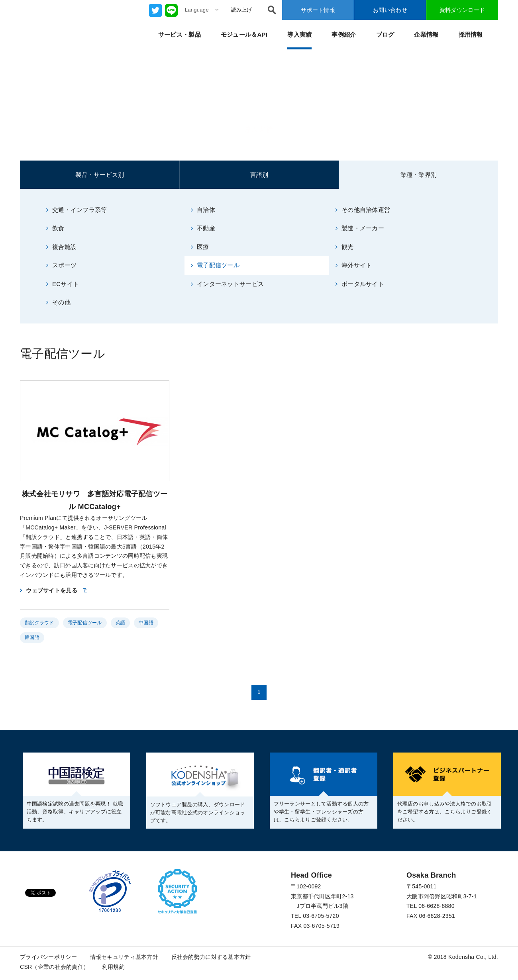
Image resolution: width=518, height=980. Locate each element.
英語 (121, 623)
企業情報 (426, 34)
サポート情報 (318, 10)
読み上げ (241, 10)
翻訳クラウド (39, 623)
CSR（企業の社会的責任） (54, 967)
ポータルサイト (360, 284)
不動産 (203, 228)
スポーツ (61, 265)
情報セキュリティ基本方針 (124, 957)
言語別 (259, 175)
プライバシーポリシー (48, 957)
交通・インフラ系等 (77, 210)
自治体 (203, 210)
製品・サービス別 (100, 175)
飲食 (55, 228)
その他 (58, 302)
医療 (200, 247)
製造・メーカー (360, 228)
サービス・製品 (180, 34)
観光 (345, 247)
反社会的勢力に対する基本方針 (211, 957)
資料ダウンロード (462, 10)
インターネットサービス (227, 284)
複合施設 (61, 247)
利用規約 (113, 967)
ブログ (385, 34)
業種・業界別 (419, 175)
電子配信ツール (215, 265)
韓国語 (32, 637)
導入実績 (299, 34)
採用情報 (471, 34)
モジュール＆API (244, 34)
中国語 (146, 623)
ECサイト (63, 284)
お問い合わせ (390, 10)
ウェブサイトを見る (52, 590)
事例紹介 (344, 34)
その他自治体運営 (363, 210)
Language (202, 10)
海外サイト (354, 265)
